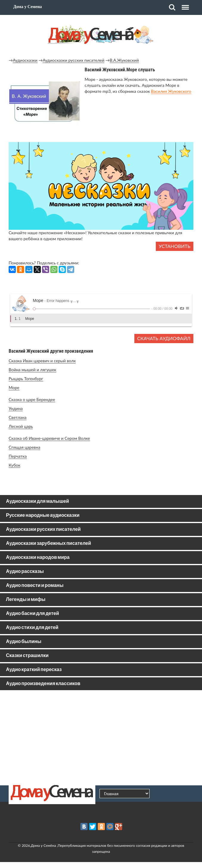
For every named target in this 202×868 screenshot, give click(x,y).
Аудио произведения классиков (43, 684)
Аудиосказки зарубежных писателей (49, 544)
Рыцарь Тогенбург (26, 379)
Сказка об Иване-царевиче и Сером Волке (49, 438)
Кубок (14, 465)
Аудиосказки (25, 60)
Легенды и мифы (26, 600)
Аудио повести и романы (35, 586)
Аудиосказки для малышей (37, 501)
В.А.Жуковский (124, 60)
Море (14, 387)
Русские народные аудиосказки (43, 515)
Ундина (16, 408)
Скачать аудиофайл (164, 338)
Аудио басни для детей (32, 614)
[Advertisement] (101, 738)
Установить (175, 246)
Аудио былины (24, 642)
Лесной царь (21, 426)
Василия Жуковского (171, 91)
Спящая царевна (24, 447)
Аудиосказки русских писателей (73, 60)
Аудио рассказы (25, 572)
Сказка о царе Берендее (32, 399)
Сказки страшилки (27, 656)
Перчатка (18, 456)
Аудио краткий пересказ (34, 670)
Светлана (18, 417)
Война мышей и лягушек (32, 370)
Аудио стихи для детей (32, 628)
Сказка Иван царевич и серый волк (42, 361)
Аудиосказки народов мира (38, 558)
